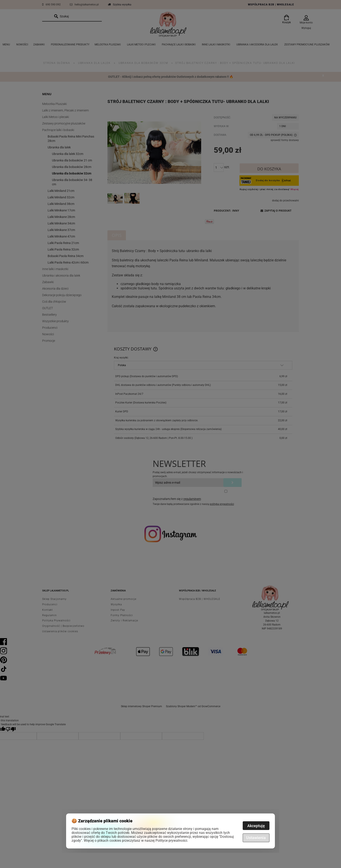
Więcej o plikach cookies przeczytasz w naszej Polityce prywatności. (136, 841)
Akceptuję (256, 826)
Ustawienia (256, 838)
